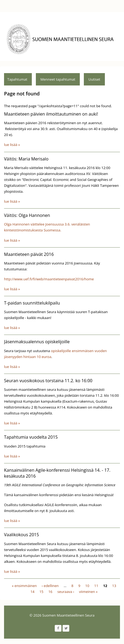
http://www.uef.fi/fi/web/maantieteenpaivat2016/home (49, 279)
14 (32, 592)
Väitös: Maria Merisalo (26, 159)
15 (41, 592)
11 (96, 586)
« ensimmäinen (24, 586)
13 (114, 586)
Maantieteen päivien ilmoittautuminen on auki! (51, 114)
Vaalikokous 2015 (22, 535)
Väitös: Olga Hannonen (27, 215)
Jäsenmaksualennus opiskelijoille (37, 342)
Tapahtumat (17, 79)
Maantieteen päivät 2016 (29, 254)
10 (87, 586)
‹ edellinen (50, 586)
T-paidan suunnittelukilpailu (32, 303)
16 (50, 592)
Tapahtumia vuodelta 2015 (31, 437)
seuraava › (66, 592)
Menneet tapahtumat (58, 79)
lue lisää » (12, 145)
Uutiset (94, 79)
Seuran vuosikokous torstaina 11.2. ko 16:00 (48, 381)
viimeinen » (88, 592)
